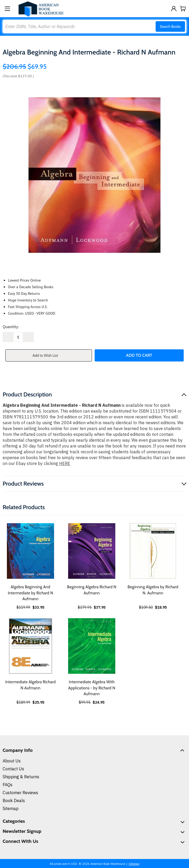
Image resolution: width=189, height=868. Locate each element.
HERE (65, 463)
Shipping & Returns (21, 777)
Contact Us (13, 769)
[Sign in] (174, 9)
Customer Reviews (20, 793)
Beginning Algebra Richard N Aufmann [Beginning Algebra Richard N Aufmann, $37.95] (92, 590)
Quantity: (11, 327)
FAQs (8, 785)
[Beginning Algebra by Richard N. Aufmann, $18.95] (153, 551)
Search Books (170, 26)
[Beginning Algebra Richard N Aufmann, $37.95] (92, 551)
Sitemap (11, 808)
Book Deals (14, 801)
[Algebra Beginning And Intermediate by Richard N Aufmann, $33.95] (30, 551)
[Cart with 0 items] (183, 9)
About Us (12, 761)
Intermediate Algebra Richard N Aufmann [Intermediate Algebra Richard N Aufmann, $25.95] (30, 685)
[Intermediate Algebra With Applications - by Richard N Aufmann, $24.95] (92, 646)
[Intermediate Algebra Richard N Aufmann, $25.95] (30, 646)
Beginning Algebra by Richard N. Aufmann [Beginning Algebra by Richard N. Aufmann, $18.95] (153, 590)
